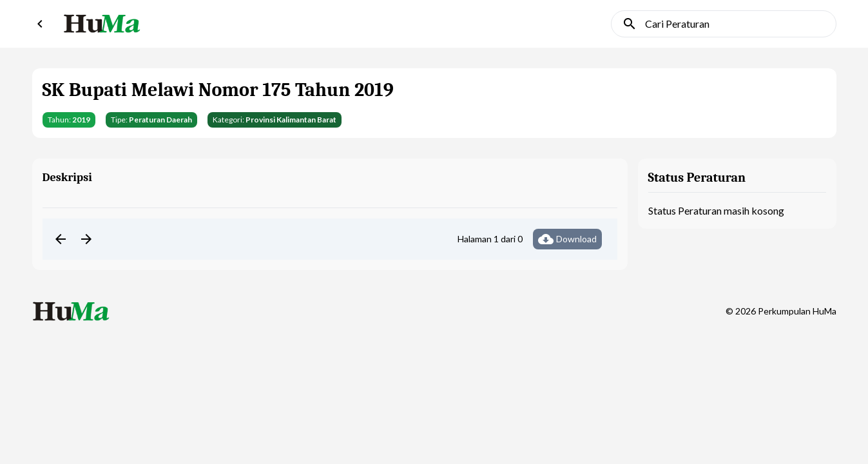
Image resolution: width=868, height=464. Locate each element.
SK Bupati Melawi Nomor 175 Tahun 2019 (218, 90)
